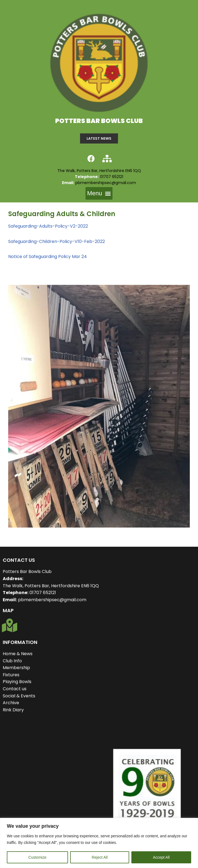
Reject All (100, 857)
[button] (99, 193)
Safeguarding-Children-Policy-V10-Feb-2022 (57, 241)
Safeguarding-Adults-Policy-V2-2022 (48, 226)
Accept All (161, 857)
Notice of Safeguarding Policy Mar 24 (48, 257)
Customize (37, 857)
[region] (99, 843)
